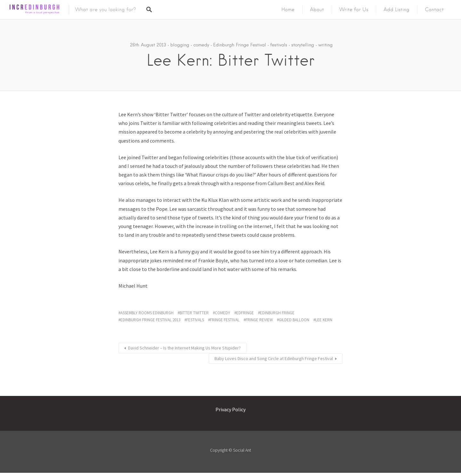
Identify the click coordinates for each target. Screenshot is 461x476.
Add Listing (396, 10)
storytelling (303, 45)
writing (325, 45)
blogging (180, 45)
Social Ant (242, 450)
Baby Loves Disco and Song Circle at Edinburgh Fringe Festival (274, 358)
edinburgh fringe (277, 313)
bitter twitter (194, 313)
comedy (201, 45)
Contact (434, 10)
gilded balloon (294, 320)
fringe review (259, 320)
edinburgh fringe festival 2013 (150, 320)
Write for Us (354, 10)
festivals (279, 45)
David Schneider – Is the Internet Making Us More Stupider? (184, 348)
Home (288, 10)
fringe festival (225, 320)
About (317, 10)
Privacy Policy (230, 409)
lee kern (324, 320)
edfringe (245, 313)
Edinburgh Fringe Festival (240, 45)
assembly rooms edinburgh (147, 313)
